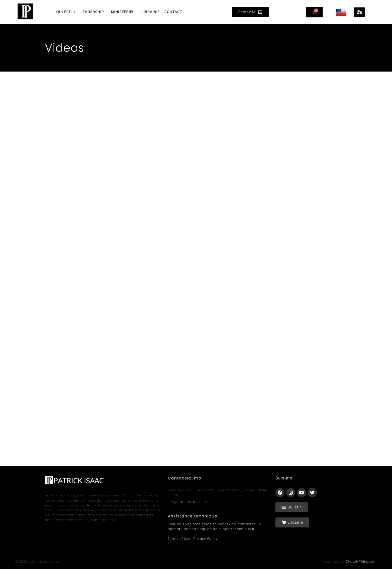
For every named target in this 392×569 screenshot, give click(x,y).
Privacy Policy (205, 539)
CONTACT (173, 12)
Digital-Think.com (361, 561)
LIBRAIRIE (151, 12)
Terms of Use (179, 539)
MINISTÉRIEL (124, 12)
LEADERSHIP (94, 12)
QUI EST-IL (66, 12)
